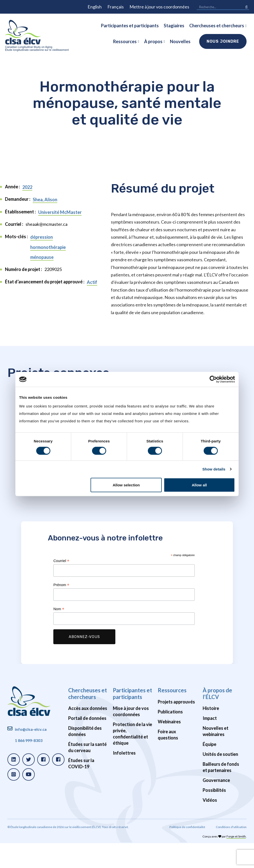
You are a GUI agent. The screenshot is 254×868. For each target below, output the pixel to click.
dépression (42, 237)
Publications (170, 736)
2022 (27, 187)
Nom (59, 634)
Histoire (211, 733)
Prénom (61, 610)
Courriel (61, 586)
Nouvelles (180, 41)
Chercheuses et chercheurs (217, 26)
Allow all (199, 485)
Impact (210, 743)
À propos (153, 41)
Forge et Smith (236, 861)
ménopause (42, 257)
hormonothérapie (48, 247)
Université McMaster (60, 212)
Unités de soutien (220, 779)
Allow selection (126, 485)
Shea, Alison (45, 200)
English (95, 7)
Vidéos (210, 825)
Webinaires (169, 746)
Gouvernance (216, 805)
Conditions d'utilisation (231, 852)
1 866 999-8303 (29, 765)
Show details (214, 469)
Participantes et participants (130, 26)
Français (116, 7)
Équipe (209, 769)
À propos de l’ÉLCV (217, 718)
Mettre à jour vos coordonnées (159, 7)
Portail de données (87, 743)
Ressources (125, 41)
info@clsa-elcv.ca (31, 754)
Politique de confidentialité (187, 852)
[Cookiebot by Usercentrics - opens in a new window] (213, 379)
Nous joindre (223, 41)
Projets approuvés (176, 727)
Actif (92, 282)
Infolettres (124, 778)
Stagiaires (174, 26)
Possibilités (214, 815)
